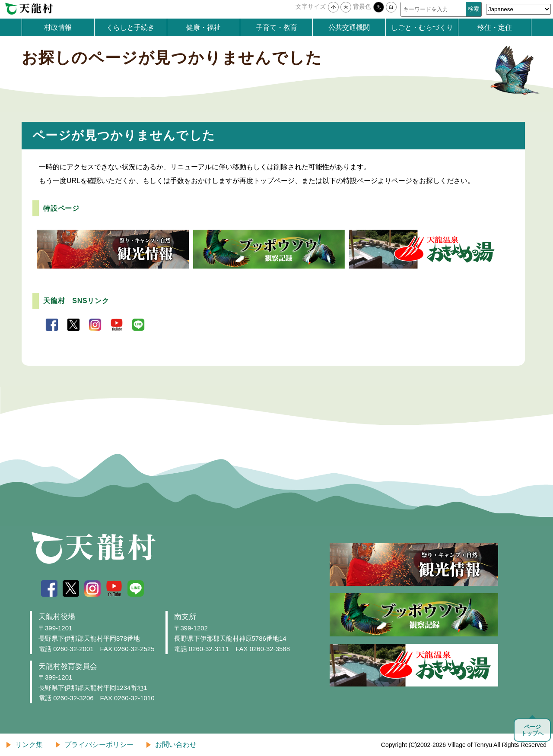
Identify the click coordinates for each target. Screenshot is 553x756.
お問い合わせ (176, 745)
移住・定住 (495, 27)
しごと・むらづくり (422, 27)
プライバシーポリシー (99, 745)
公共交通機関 (349, 27)
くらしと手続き (130, 27)
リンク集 (29, 745)
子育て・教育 (276, 27)
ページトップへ (532, 730)
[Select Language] (518, 9)
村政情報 (58, 27)
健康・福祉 (203, 27)
